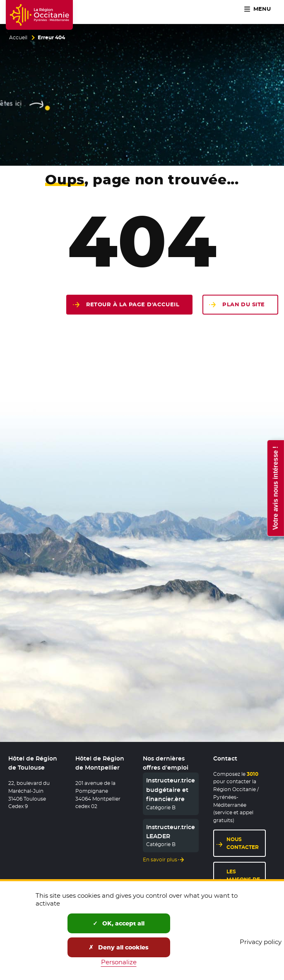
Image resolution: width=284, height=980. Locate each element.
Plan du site (243, 304)
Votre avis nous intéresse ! (275, 488)
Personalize (119, 962)
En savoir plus (160, 860)
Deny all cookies (119, 947)
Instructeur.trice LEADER (171, 832)
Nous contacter (243, 843)
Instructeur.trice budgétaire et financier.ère (171, 790)
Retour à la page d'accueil (133, 304)
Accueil (18, 38)
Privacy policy (261, 942)
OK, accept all (119, 923)
